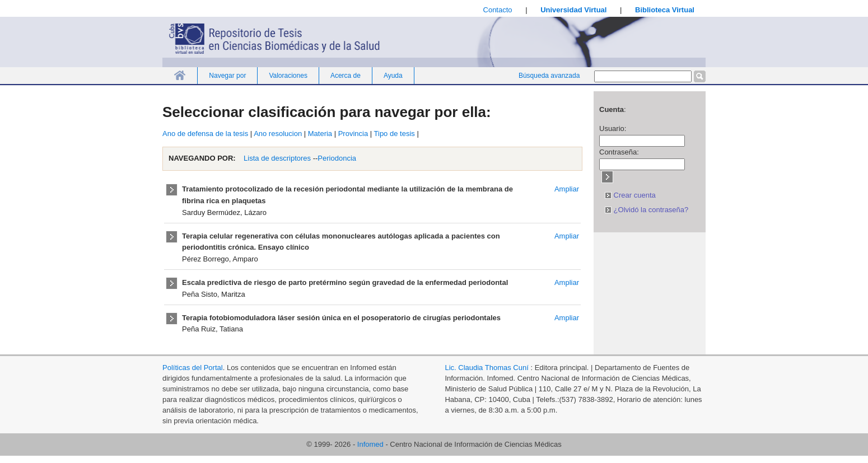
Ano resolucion (278, 134)
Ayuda (393, 76)
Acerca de (346, 76)
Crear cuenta (630, 195)
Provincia (353, 134)
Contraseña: (619, 152)
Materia (320, 134)
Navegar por (227, 76)
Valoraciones (288, 76)
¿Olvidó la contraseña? (647, 210)
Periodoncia (337, 158)
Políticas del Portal (193, 368)
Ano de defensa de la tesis (205, 134)
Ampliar (567, 189)
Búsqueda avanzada (549, 76)
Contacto (498, 10)
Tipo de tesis (395, 134)
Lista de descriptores (277, 158)
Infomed (370, 444)
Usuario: (613, 128)
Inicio (180, 75)
